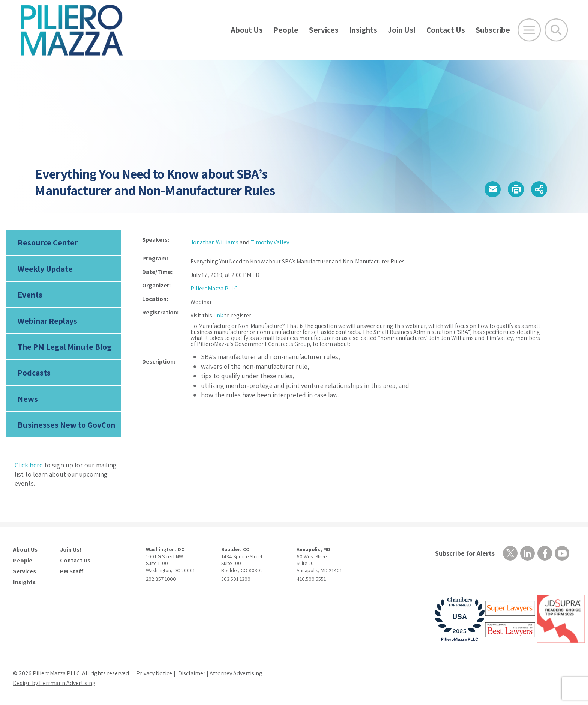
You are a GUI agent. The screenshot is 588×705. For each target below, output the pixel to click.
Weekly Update (45, 269)
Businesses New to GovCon (66, 425)
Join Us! (402, 30)
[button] (493, 189)
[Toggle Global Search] (556, 30)
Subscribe (493, 30)
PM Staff (72, 571)
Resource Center (48, 242)
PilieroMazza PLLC (214, 288)
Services (324, 30)
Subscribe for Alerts (465, 553)
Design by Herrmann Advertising (54, 683)
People (286, 30)
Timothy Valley (270, 242)
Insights (363, 30)
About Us (247, 30)
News (28, 399)
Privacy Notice (154, 673)
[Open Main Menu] (529, 30)
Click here (29, 465)
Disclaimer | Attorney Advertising (220, 673)
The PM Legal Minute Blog (65, 347)
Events (30, 295)
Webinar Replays (47, 321)
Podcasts (34, 373)
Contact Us (446, 30)
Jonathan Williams (214, 242)
